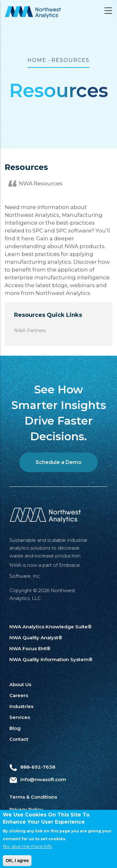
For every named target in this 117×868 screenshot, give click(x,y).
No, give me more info (27, 850)
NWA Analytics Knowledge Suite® (51, 627)
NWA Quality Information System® (51, 659)
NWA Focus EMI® (30, 649)
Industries (21, 706)
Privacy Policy (26, 809)
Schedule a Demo (58, 462)
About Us (20, 684)
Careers (19, 695)
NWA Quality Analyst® (36, 638)
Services (20, 717)
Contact (19, 739)
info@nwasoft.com (38, 779)
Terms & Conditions (33, 797)
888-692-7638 (32, 767)
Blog (15, 728)
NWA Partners (30, 331)
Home (37, 60)
